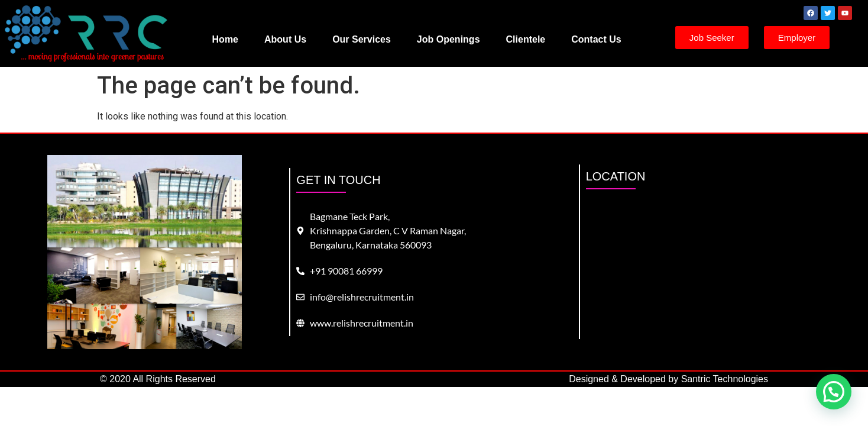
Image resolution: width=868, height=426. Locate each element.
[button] (834, 392)
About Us (285, 39)
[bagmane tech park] (724, 270)
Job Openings (448, 39)
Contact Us (596, 39)
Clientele (526, 39)
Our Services (362, 39)
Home (225, 39)
